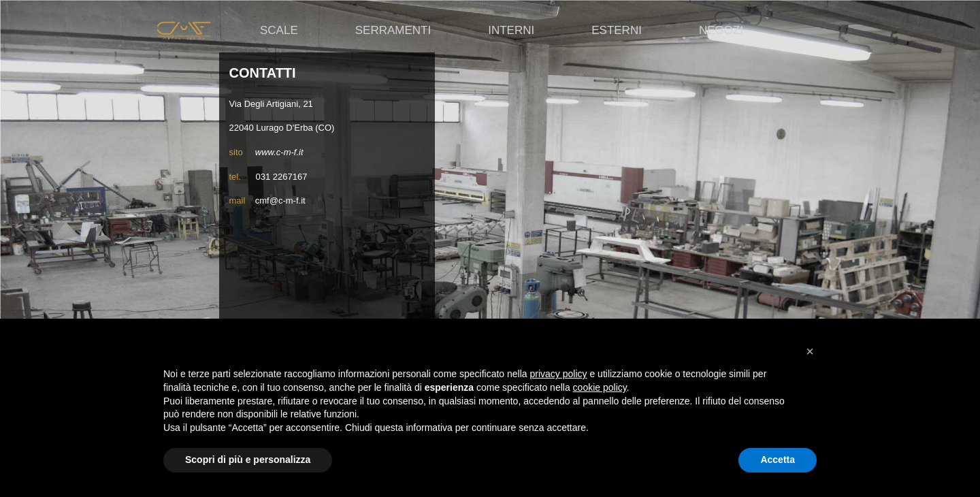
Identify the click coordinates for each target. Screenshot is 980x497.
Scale (279, 30)
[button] (810, 351)
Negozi (721, 30)
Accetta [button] (778, 460)
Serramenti (393, 30)
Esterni (617, 30)
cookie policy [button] (600, 387)
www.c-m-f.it (279, 152)
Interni (511, 30)
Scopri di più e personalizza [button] (248, 460)
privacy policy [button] (559, 374)
